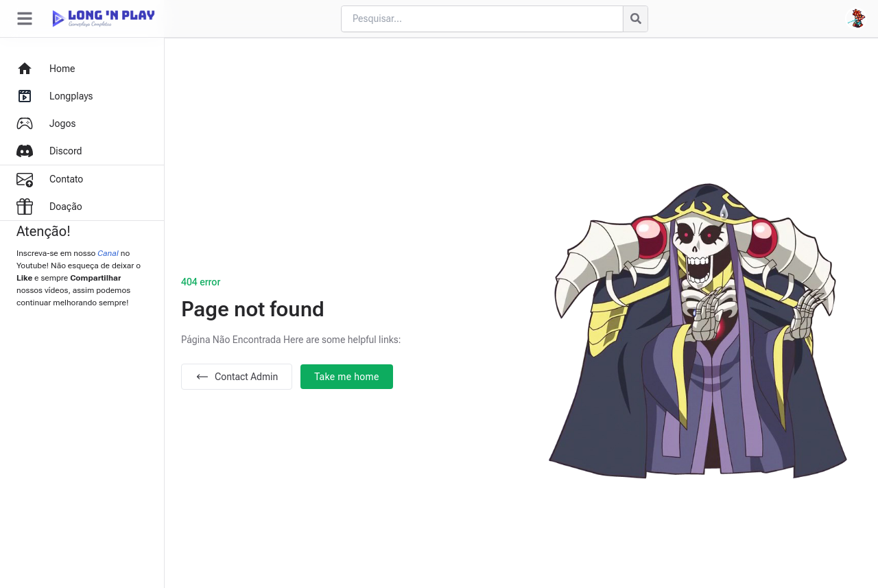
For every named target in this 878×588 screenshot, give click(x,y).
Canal (108, 253)
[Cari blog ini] (482, 19)
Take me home (347, 377)
